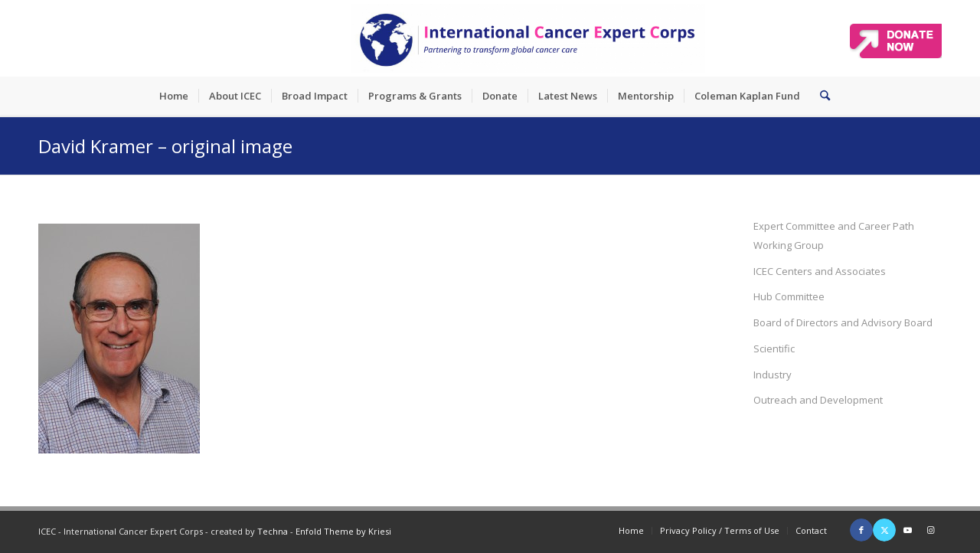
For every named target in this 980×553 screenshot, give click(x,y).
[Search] (820, 96)
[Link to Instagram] (930, 530)
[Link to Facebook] (861, 530)
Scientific (774, 348)
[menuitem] (174, 96)
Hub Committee (789, 296)
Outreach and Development (818, 400)
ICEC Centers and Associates (820, 271)
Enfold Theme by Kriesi (343, 531)
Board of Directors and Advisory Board (843, 322)
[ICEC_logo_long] (528, 38)
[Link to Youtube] (907, 530)
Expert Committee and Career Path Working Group (834, 236)
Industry (773, 375)
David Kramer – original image (165, 146)
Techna (273, 531)
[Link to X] (884, 530)
